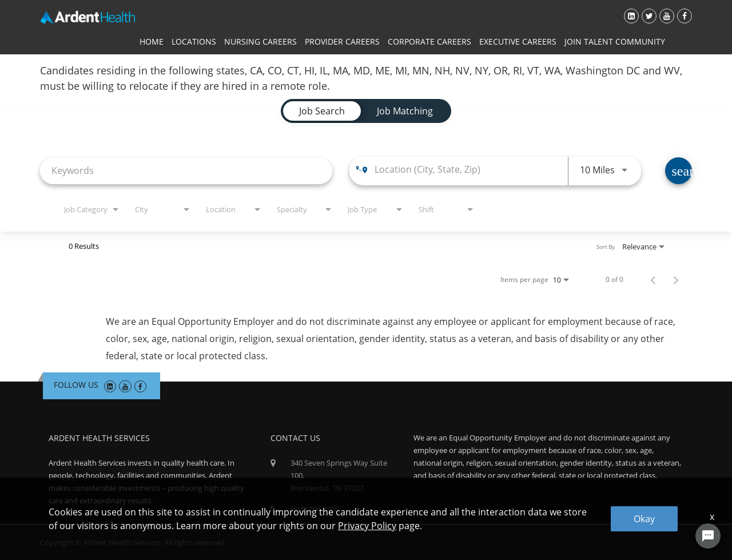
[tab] (322, 111)
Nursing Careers (260, 41)
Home (152, 41)
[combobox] (186, 171)
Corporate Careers (429, 41)
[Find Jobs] (679, 171)
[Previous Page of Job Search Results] (653, 280)
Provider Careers (342, 41)
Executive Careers (518, 41)
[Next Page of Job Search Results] (676, 280)
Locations (194, 41)
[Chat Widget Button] (708, 536)
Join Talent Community (615, 41)
